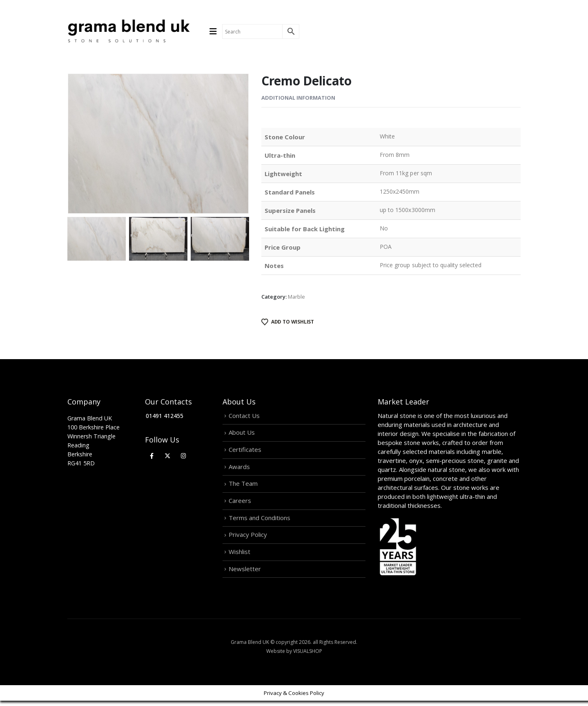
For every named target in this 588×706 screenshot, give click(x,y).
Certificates (245, 451)
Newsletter (245, 574)
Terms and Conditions (259, 521)
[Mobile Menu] (216, 31)
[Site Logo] (129, 31)
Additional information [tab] (298, 98)
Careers (240, 504)
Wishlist (239, 556)
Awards (239, 469)
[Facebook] (152, 456)
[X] (168, 456)
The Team (243, 486)
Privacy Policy (248, 539)
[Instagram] (184, 456)
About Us (242, 433)
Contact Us (244, 416)
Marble (296, 297)
